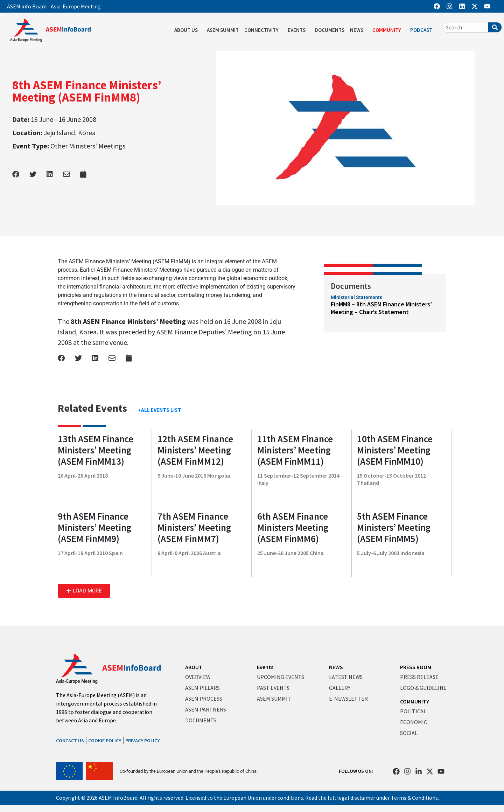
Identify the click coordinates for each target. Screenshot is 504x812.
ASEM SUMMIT (223, 30)
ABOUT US (188, 30)
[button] (84, 591)
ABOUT (194, 667)
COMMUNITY (388, 30)
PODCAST (423, 30)
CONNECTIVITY (263, 30)
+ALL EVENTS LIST (160, 410)
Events (265, 667)
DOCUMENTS (330, 30)
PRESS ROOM (416, 667)
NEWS (358, 30)
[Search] (495, 27)
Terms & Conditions (415, 798)
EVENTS (298, 30)
